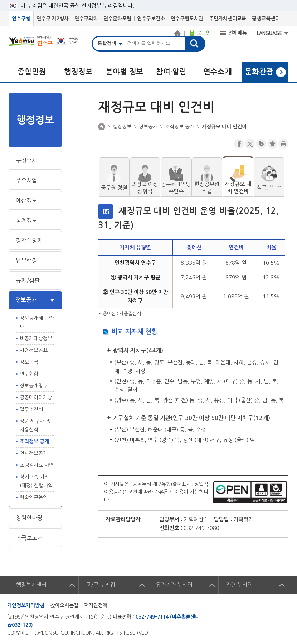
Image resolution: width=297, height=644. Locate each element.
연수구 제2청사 (53, 19)
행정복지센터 (31, 585)
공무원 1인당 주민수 (176, 188)
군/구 (100, 585)
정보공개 (26, 300)
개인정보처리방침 (26, 605)
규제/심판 (28, 280)
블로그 (261, 144)
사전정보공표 (34, 350)
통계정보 (26, 220)
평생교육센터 (266, 19)
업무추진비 (31, 409)
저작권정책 (96, 605)
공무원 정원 (114, 188)
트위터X (250, 144)
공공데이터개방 (36, 397)
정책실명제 (29, 240)
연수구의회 (86, 19)
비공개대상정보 (36, 338)
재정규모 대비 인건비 (238, 188)
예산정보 (26, 200)
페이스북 (239, 144)
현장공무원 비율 (207, 188)
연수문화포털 (117, 19)
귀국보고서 (29, 538)
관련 (239, 585)
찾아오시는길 (64, 605)
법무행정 (26, 260)
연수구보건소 (151, 19)
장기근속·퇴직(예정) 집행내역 (36, 481)
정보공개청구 (34, 386)
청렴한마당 (29, 518)
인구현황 (29, 374)
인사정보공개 (34, 453)
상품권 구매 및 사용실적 (35, 425)
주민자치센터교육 (228, 19)
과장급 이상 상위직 (145, 188)
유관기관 (174, 585)
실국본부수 (269, 188)
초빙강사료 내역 (37, 465)
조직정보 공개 (34, 441)
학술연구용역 (34, 497)
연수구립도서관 (187, 19)
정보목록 (29, 362)
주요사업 (26, 180)
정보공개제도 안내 (37, 322)
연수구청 (21, 19)
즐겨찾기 (272, 144)
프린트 (283, 144)
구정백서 (26, 160)
